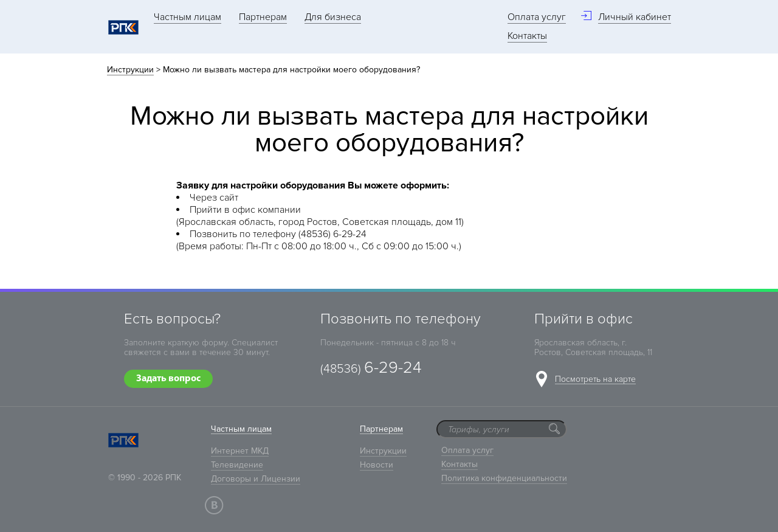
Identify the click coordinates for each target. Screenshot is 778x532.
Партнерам (263, 17)
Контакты (527, 36)
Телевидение (237, 465)
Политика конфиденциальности (504, 478)
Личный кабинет (635, 17)
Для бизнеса (333, 17)
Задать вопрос (168, 379)
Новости (377, 465)
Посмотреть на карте (595, 380)
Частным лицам (188, 17)
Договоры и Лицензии (256, 479)
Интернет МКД (240, 451)
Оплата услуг (537, 17)
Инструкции (130, 70)
